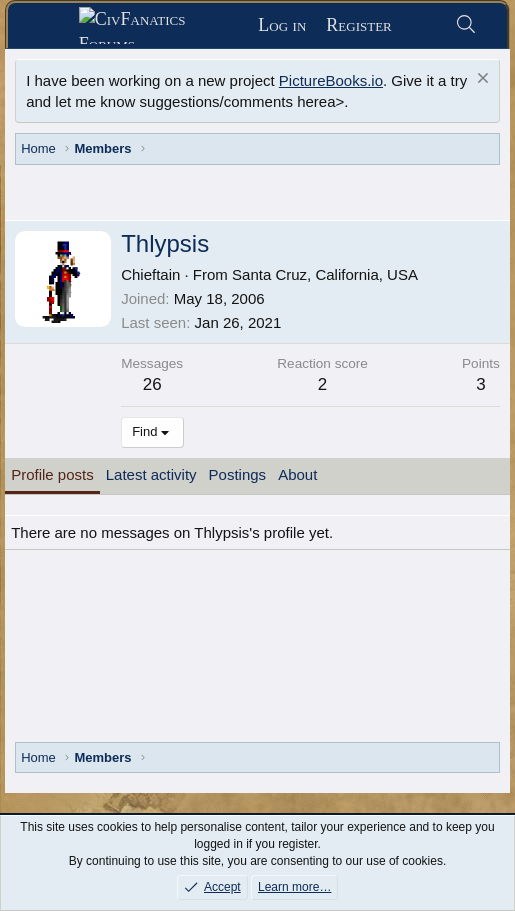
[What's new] (423, 25)
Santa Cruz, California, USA (325, 274)
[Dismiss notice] (480, 80)
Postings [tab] (238, 474)
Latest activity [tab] (151, 474)
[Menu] (50, 26)
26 (152, 384)
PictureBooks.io (331, 80)
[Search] (466, 25)
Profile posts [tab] (52, 474)
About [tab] (297, 474)
